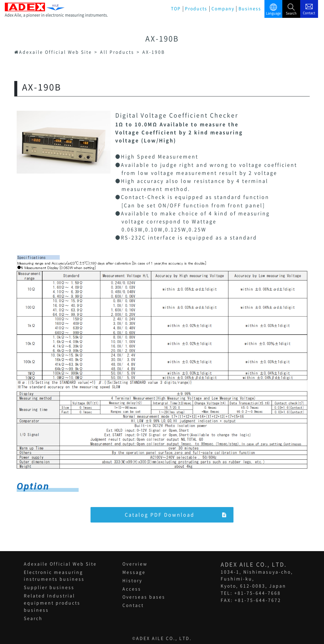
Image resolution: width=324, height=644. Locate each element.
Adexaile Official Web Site (60, 564)
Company (223, 9)
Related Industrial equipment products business (52, 603)
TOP (176, 9)
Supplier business (49, 588)
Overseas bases (144, 597)
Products (196, 9)
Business (250, 9)
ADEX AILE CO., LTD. (164, 638)
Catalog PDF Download (176, 515)
